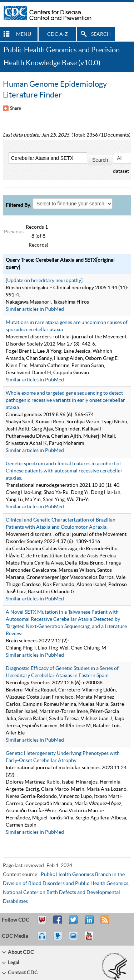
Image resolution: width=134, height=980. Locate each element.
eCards (75, 939)
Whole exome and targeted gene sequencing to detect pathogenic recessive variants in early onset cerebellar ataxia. (65, 400)
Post (88, 923)
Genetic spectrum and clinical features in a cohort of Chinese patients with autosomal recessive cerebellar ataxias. (64, 471)
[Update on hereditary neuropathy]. (45, 281)
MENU (24, 34)
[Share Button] (12, 108)
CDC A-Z (58, 34)
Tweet (74, 923)
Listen (42, 939)
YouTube (93, 939)
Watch (59, 939)
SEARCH (101, 34)
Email (42, 923)
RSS (104, 923)
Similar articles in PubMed (35, 309)
